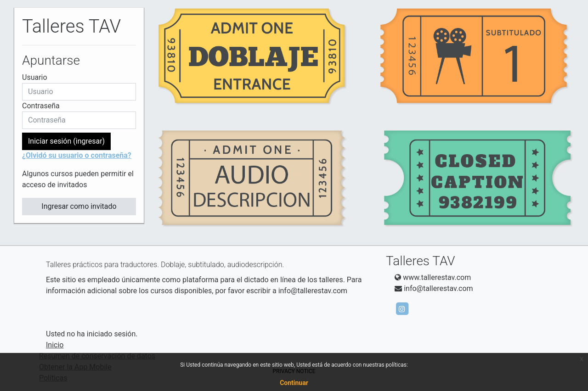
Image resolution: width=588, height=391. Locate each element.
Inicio (55, 345)
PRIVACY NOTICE (294, 371)
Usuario (35, 77)
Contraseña (41, 106)
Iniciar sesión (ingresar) (66, 141)
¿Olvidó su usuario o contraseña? (77, 155)
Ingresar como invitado (79, 206)
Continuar (294, 383)
